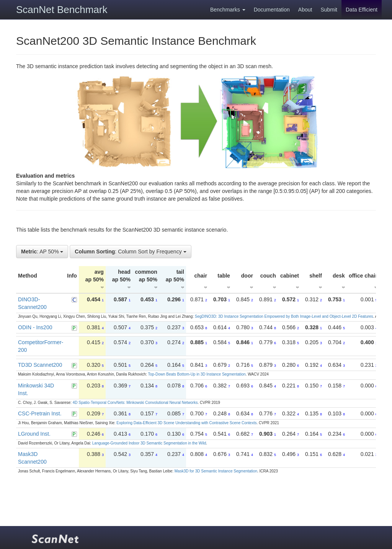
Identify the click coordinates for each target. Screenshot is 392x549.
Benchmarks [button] (228, 10)
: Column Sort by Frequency (130, 252)
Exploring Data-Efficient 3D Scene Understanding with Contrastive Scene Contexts (186, 423)
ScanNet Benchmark (62, 10)
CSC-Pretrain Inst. (40, 413)
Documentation (272, 10)
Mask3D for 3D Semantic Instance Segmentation (216, 471)
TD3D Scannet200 (40, 365)
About (305, 10)
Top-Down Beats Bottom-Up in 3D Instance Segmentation (197, 374)
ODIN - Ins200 (35, 327)
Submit (329, 10)
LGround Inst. (34, 434)
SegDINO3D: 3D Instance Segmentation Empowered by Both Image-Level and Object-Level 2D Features (284, 316)
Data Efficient (362, 10)
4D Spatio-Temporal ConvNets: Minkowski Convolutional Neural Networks (135, 403)
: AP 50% (42, 252)
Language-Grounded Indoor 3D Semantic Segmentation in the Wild (149, 443)
